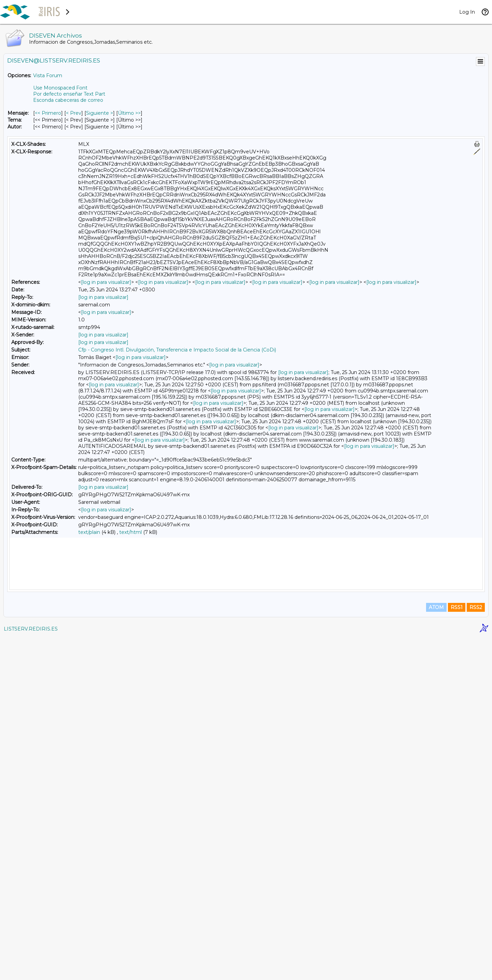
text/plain (89, 532)
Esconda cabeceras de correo (68, 100)
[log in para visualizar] (106, 282)
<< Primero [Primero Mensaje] (48, 113)
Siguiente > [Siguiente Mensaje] (100, 113)
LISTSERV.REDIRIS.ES (31, 971)
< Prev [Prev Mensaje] (74, 113)
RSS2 (476, 950)
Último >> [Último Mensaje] (129, 113)
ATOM (436, 950)
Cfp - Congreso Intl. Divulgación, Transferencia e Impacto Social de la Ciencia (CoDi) (177, 350)
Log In (467, 12)
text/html (131, 532)
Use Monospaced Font (60, 88)
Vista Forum (48, 75)
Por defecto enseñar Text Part (69, 94)
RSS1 (457, 950)
